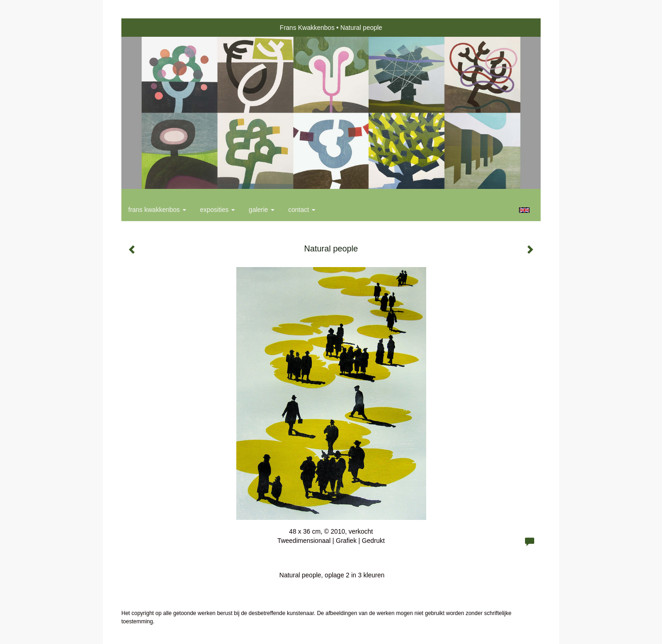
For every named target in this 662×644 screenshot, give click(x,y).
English (524, 210)
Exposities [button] (217, 210)
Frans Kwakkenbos (307, 28)
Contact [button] (302, 210)
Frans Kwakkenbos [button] (157, 210)
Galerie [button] (262, 210)
